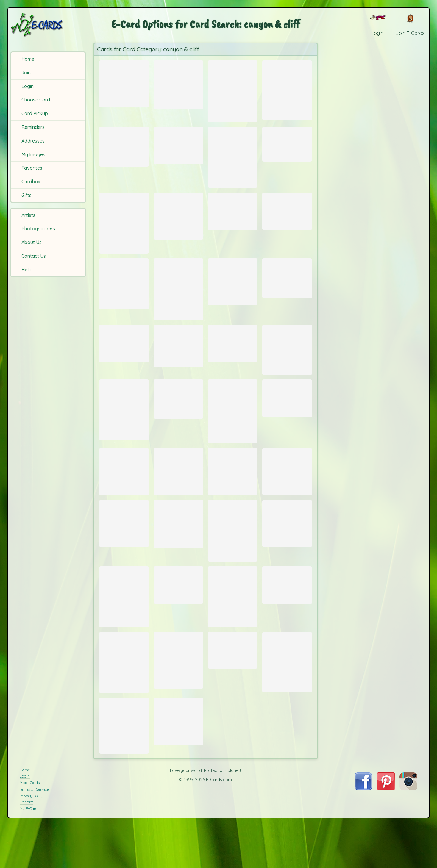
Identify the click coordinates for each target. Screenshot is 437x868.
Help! (27, 270)
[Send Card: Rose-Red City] (233, 448)
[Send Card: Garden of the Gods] (233, 654)
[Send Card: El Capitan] (287, 573)
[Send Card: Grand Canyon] (178, 151)
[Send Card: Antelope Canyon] (233, 165)
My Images (33, 154)
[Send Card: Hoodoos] (178, 434)
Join (26, 73)
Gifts (26, 195)
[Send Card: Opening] (287, 90)
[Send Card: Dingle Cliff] (178, 793)
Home (28, 59)
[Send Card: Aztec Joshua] (124, 447)
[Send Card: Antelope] (233, 91)
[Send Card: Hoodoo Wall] (287, 433)
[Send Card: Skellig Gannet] (287, 515)
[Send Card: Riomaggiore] (124, 372)
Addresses (33, 141)
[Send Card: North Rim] (287, 150)
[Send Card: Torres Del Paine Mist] (124, 83)
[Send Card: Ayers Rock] (178, 230)
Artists (28, 215)
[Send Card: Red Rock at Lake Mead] (178, 573)
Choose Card (36, 100)
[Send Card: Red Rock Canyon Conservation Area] (124, 305)
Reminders (33, 127)
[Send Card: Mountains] (233, 372)
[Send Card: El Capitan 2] (124, 573)
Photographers (38, 229)
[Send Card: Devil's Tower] (124, 798)
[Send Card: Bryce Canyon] (124, 515)
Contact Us (34, 256)
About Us (32, 242)
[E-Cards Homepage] (47, 25)
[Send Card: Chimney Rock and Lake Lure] (124, 654)
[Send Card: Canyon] (178, 84)
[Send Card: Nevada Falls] (124, 153)
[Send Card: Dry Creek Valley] (233, 515)
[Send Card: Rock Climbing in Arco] (178, 375)
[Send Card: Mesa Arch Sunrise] (233, 225)
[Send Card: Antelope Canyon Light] (178, 312)
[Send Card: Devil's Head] (178, 725)
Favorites (32, 168)
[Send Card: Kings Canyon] (124, 238)
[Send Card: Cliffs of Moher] (178, 515)
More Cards (30, 863)
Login (28, 86)
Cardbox (31, 182)
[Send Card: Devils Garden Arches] (233, 304)
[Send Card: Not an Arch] (287, 300)
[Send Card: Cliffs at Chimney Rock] (233, 581)
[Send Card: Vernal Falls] (287, 379)
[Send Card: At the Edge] (287, 728)
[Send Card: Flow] (178, 641)
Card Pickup (35, 113)
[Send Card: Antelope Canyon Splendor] (287, 225)
